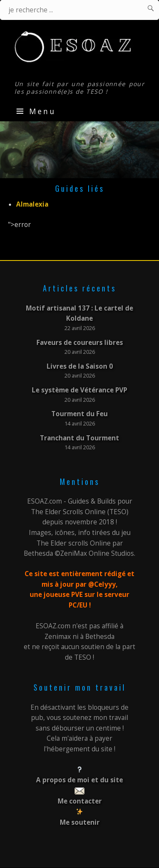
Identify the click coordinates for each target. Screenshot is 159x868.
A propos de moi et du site (79, 780)
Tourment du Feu (79, 414)
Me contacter (80, 801)
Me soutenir (80, 822)
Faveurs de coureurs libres (80, 343)
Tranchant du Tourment (79, 438)
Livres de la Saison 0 (80, 366)
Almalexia (32, 204)
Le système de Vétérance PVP (79, 390)
